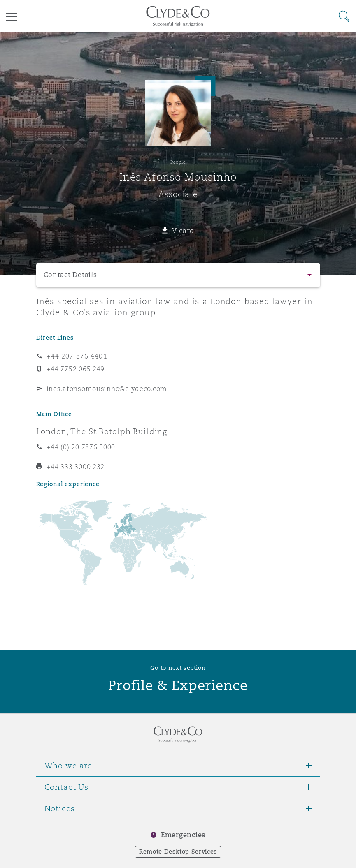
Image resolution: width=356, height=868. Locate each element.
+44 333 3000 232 (76, 467)
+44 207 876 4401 (77, 356)
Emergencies (183, 835)
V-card (183, 231)
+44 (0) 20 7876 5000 (81, 447)
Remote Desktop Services (178, 852)
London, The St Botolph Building (102, 431)
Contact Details (70, 275)
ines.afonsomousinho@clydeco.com (107, 389)
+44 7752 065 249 (76, 369)
